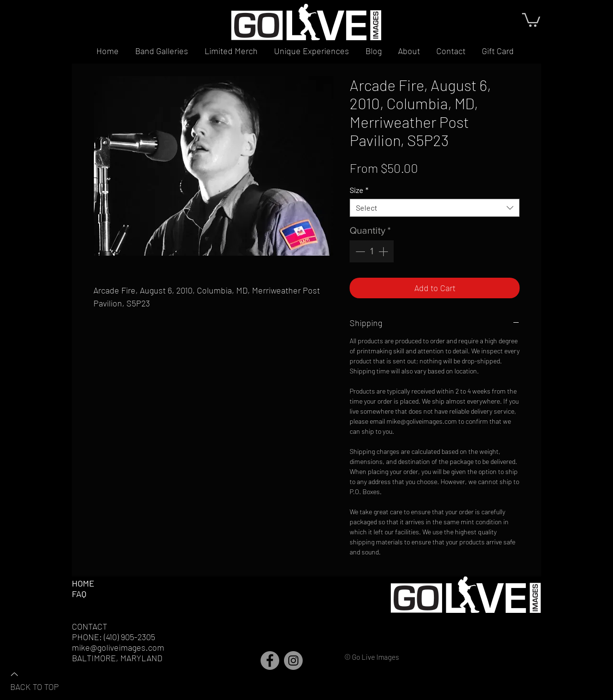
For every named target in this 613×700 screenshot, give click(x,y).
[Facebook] (270, 660)
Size (359, 190)
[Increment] (384, 251)
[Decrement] (359, 251)
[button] (531, 19)
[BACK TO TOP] (44, 680)
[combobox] (435, 208)
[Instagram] (293, 660)
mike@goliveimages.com (118, 647)
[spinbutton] (372, 251)
